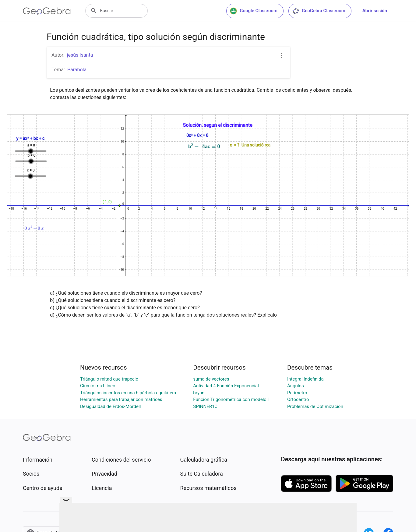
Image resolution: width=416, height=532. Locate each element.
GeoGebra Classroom (319, 11)
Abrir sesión (375, 11)
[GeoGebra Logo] (47, 11)
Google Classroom (254, 11)
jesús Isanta (80, 55)
